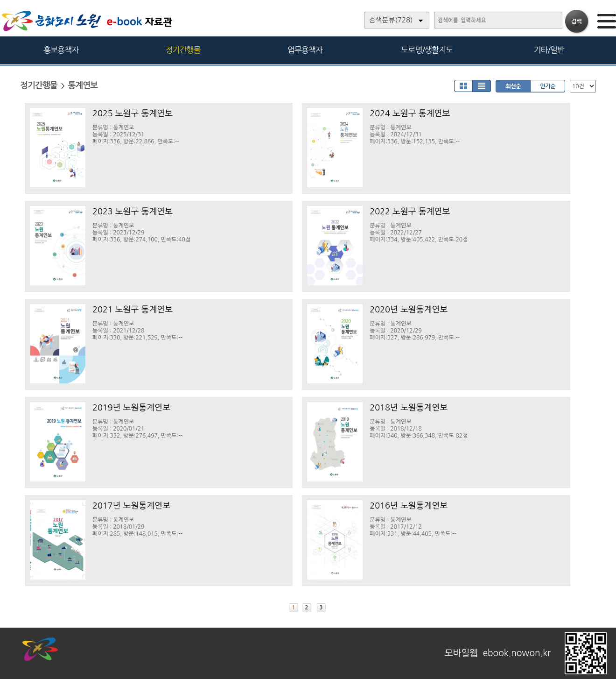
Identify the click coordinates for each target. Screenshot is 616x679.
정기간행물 (183, 50)
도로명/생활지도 (427, 50)
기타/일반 (549, 50)
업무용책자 (305, 50)
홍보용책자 (61, 50)
